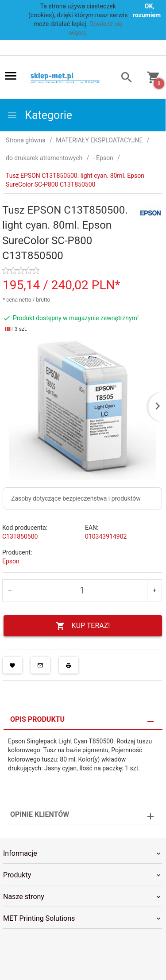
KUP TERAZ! (83, 626)
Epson (11, 561)
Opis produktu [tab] (37, 719)
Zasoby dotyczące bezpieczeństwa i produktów (76, 498)
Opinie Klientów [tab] (40, 814)
